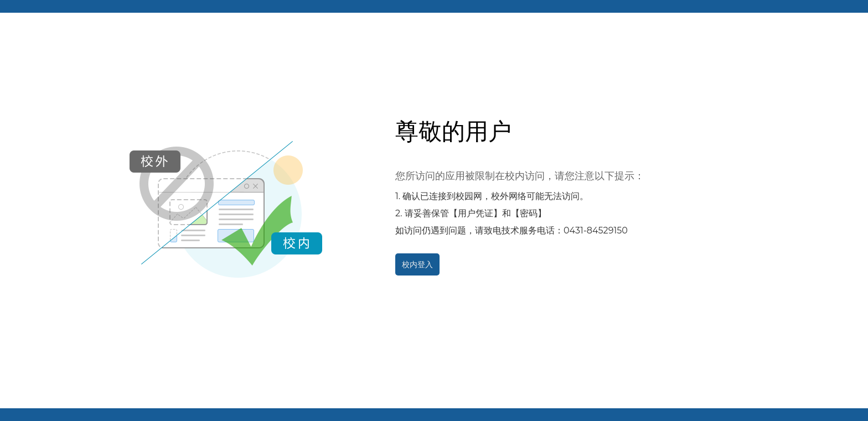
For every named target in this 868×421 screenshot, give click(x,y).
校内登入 (417, 264)
